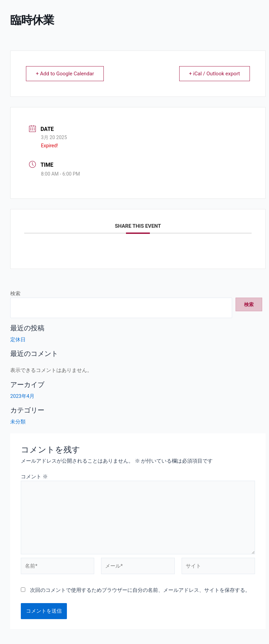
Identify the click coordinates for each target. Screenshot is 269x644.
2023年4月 (22, 396)
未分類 (18, 422)
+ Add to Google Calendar (65, 74)
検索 (15, 294)
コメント (34, 477)
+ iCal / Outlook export (215, 74)
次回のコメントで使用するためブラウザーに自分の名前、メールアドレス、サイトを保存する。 (140, 590)
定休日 (18, 340)
